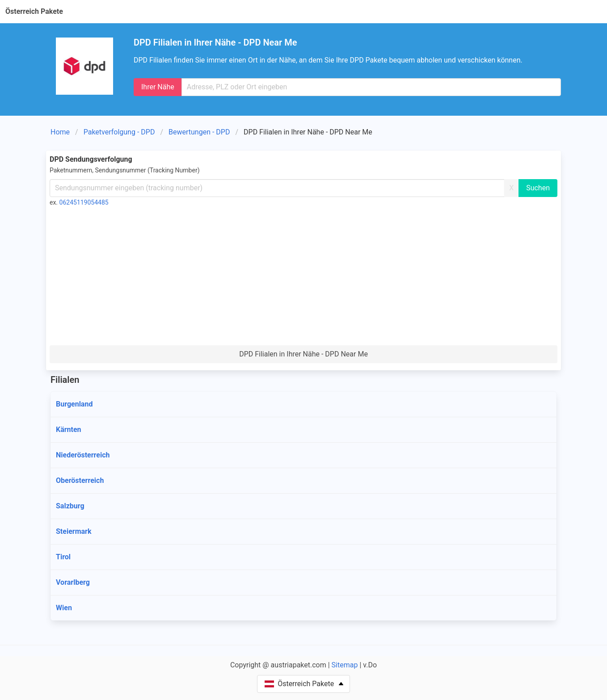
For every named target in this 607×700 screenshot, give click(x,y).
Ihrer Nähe (158, 87)
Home (60, 132)
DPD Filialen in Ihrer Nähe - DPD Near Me (303, 354)
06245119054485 (84, 202)
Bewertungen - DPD (199, 132)
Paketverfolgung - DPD (119, 132)
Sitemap (345, 665)
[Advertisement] (303, 278)
